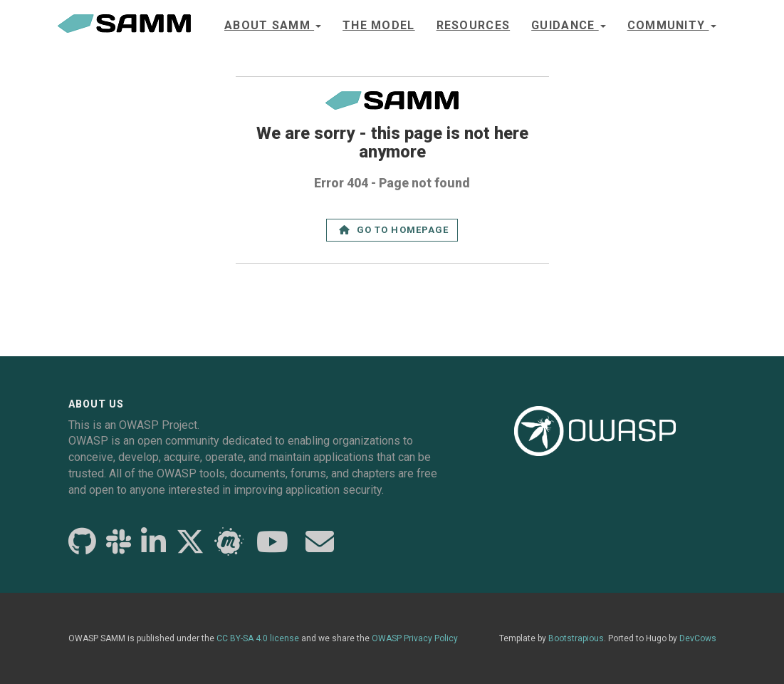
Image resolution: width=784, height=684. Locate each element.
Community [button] (672, 25)
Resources (474, 25)
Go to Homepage (394, 230)
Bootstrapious (576, 638)
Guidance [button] (569, 25)
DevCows (698, 638)
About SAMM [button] (273, 25)
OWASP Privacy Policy (415, 638)
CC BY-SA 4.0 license (258, 638)
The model (379, 25)
